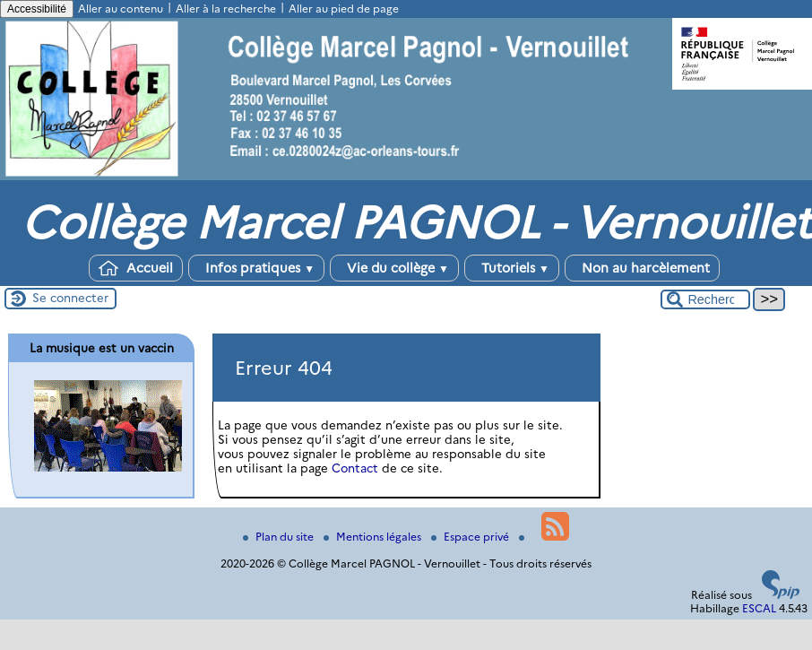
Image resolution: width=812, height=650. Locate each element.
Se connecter (70, 298)
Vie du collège (394, 268)
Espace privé (471, 537)
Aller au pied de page (344, 9)
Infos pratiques (256, 268)
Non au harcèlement (642, 268)
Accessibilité (37, 9)
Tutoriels (512, 268)
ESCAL (759, 608)
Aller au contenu (121, 9)
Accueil (136, 268)
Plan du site (280, 537)
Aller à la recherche (226, 9)
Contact (355, 468)
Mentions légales (374, 537)
